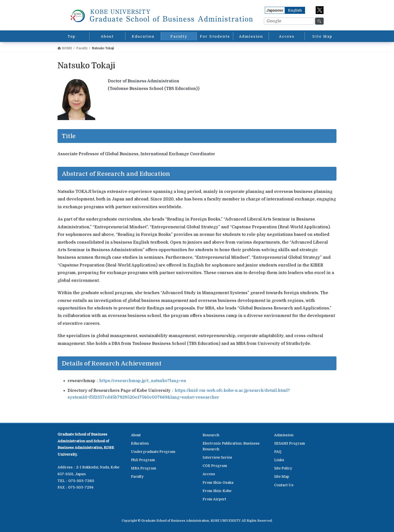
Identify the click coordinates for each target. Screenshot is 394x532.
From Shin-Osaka (218, 483)
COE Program (215, 466)
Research (211, 435)
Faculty (137, 476)
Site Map (282, 476)
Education (140, 443)
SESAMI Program (290, 443)
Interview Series (217, 457)
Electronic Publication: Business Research (231, 446)
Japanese (275, 10)
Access (209, 474)
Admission (284, 435)
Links (279, 460)
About (136, 435)
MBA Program (144, 468)
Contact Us (284, 485)
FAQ (278, 452)
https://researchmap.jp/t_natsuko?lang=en (143, 381)
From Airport (214, 499)
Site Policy (283, 468)
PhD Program (143, 460)
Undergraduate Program (153, 452)
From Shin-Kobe (217, 491)
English (295, 10)
